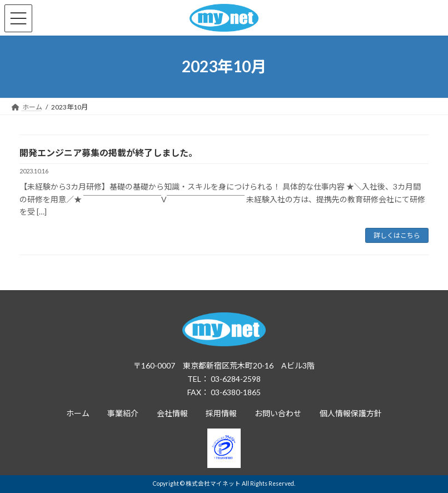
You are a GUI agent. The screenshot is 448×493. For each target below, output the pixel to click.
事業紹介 (123, 413)
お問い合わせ (278, 413)
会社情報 (172, 413)
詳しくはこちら (397, 235)
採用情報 (221, 413)
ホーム (78, 413)
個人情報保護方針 (351, 413)
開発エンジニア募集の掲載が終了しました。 (108, 153)
